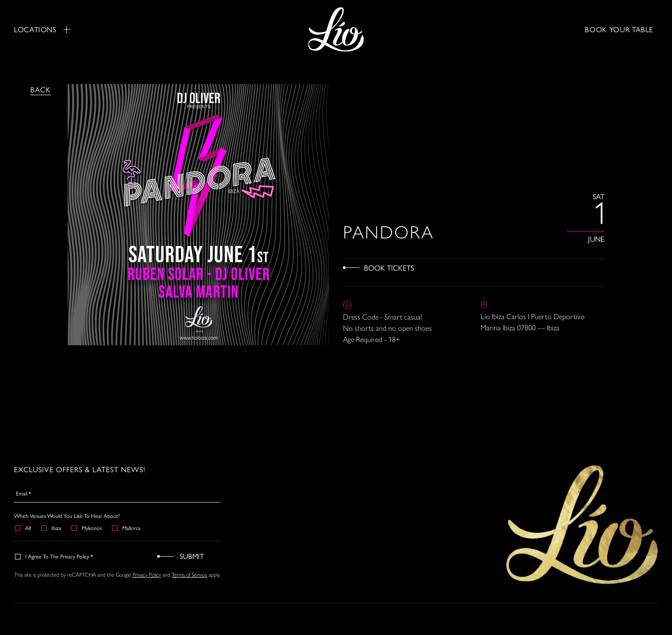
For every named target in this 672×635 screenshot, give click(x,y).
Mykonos (87, 528)
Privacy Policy (147, 575)
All (23, 528)
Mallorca (127, 528)
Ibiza (52, 528)
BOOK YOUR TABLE (619, 29)
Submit (192, 556)
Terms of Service (189, 575)
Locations (42, 29)
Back (41, 89)
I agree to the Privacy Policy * (55, 556)
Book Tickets (389, 268)
